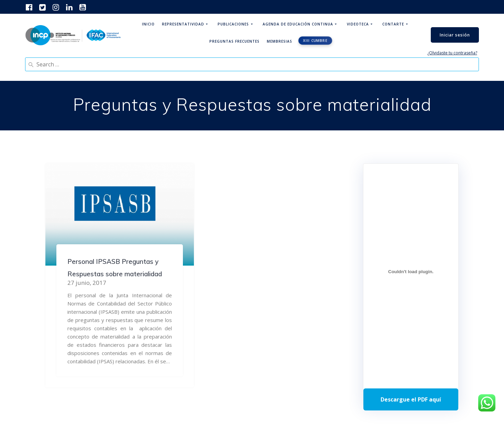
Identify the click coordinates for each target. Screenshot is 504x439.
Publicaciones (233, 24)
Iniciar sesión (455, 35)
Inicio (148, 24)
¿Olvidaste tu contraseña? (452, 53)
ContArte (393, 24)
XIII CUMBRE (315, 41)
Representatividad (183, 24)
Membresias (280, 41)
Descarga (411, 399)
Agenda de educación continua (298, 24)
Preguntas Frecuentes (234, 41)
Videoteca (358, 24)
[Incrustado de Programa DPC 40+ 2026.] (411, 272)
